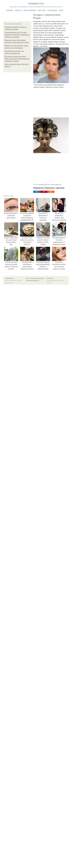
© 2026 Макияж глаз (9, 278)
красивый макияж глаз (44, 184)
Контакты (28, 278)
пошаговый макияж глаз (56, 184)
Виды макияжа (30, 10)
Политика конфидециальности (33, 280)
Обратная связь (50, 278)
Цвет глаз (42, 10)
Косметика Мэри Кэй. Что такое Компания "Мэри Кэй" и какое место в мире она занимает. (17, 35)
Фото (61, 10)
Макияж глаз (36, 4)
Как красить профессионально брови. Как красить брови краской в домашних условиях (17, 59)
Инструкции (52, 10)
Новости (18, 10)
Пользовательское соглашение (37, 278)
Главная (10, 10)
